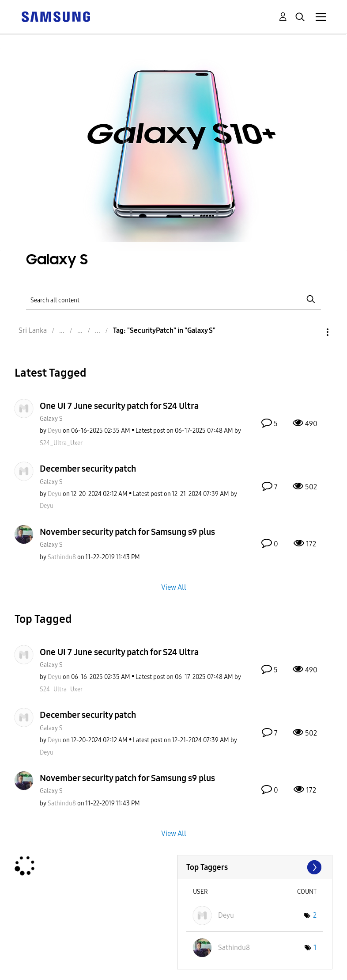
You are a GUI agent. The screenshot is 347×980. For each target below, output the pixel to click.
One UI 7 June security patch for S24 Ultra (119, 406)
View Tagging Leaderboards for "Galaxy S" (255, 867)
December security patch (88, 469)
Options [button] (313, 332)
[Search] (173, 299)
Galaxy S (51, 419)
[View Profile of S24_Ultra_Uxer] (61, 443)
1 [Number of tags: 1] (315, 948)
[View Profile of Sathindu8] (62, 557)
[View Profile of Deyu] (55, 431)
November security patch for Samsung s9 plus (127, 532)
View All (174, 587)
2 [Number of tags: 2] (315, 915)
